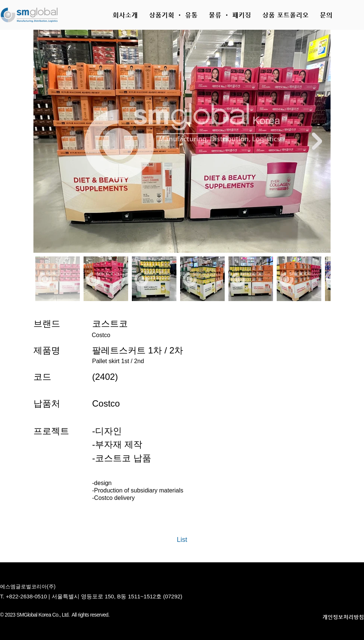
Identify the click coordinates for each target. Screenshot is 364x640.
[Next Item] (317, 141)
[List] (182, 540)
